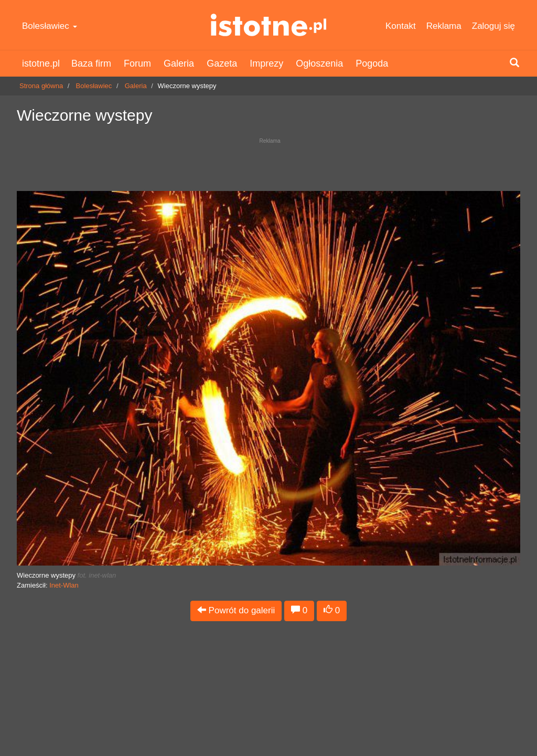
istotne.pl (268, 25)
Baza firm (91, 63)
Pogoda (372, 63)
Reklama (444, 26)
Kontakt (401, 26)
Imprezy (266, 63)
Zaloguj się (493, 26)
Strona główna (41, 86)
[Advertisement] (268, 162)
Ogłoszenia (319, 63)
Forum (137, 63)
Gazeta (222, 63)
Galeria (179, 63)
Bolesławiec (50, 26)
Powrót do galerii (236, 610)
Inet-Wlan (64, 585)
